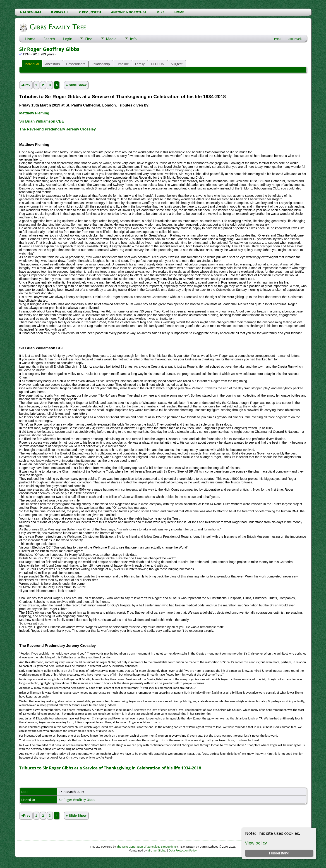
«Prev (26, 85)
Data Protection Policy (183, 850)
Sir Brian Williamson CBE (42, 121)
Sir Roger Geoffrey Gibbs (77, 800)
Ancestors (53, 64)
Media (111, 39)
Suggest (177, 64)
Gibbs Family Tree (58, 27)
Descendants (76, 64)
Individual (32, 64)
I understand (279, 853)
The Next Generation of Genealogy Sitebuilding (146, 847)
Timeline (122, 64)
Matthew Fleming (35, 113)
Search (49, 39)
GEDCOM (158, 64)
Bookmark (295, 39)
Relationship (101, 64)
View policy (256, 843)
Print (277, 39)
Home (30, 39)
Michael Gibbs (156, 850)
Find (89, 39)
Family (140, 64)
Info (133, 39)
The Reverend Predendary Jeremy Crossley (58, 129)
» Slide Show (76, 85)
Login (68, 39)
